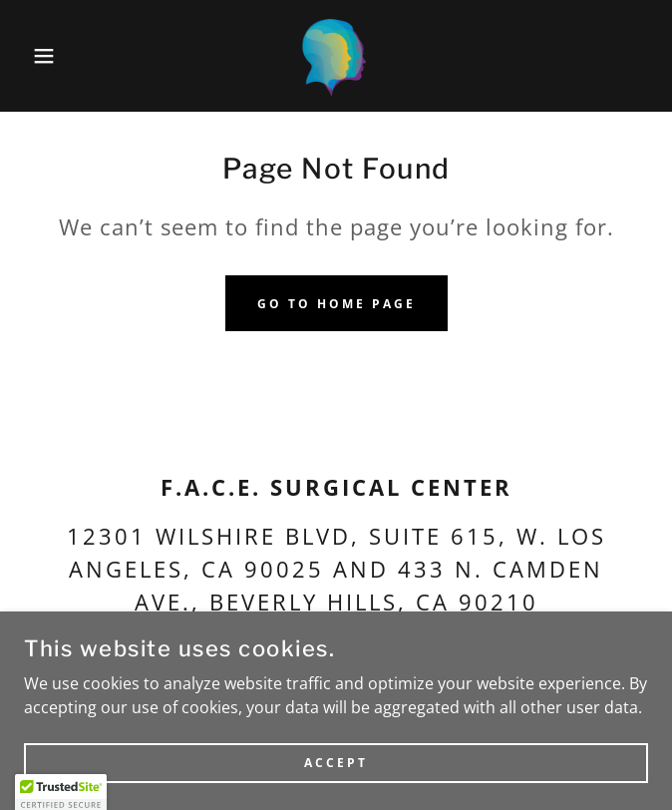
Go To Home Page (336, 304)
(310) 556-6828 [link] (159, 650)
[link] (336, 56)
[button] (44, 56)
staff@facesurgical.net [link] (439, 650)
